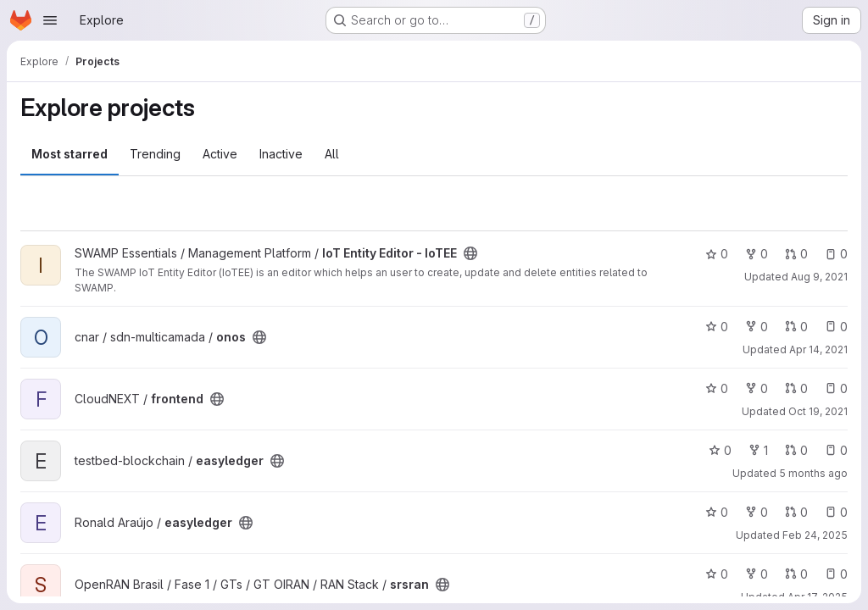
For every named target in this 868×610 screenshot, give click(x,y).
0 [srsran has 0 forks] (757, 574)
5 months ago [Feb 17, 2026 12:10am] (813, 473)
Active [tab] (220, 154)
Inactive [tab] (281, 154)
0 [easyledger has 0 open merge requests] (796, 450)
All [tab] (332, 154)
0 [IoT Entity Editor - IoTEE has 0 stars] (717, 254)
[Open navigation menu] (50, 20)
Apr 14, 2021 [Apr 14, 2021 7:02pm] (818, 349)
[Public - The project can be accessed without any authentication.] (470, 253)
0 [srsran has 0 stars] (717, 574)
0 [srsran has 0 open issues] (836, 574)
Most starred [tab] (70, 154)
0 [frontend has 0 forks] (757, 388)
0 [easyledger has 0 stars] (720, 450)
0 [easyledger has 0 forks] (757, 512)
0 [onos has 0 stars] (717, 327)
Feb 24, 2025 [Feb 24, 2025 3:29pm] (815, 535)
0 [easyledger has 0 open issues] (836, 450)
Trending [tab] (155, 154)
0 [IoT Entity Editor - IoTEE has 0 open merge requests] (796, 254)
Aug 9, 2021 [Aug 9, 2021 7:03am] (819, 277)
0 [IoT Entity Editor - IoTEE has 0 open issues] (836, 254)
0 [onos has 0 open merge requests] (796, 327)
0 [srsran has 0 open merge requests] (796, 574)
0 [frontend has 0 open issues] (836, 388)
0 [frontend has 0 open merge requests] (796, 388)
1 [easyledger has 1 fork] (758, 450)
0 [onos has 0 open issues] (836, 327)
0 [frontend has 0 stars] (717, 388)
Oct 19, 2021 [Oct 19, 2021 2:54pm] (818, 411)
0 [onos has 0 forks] (757, 327)
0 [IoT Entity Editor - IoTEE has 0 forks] (757, 254)
